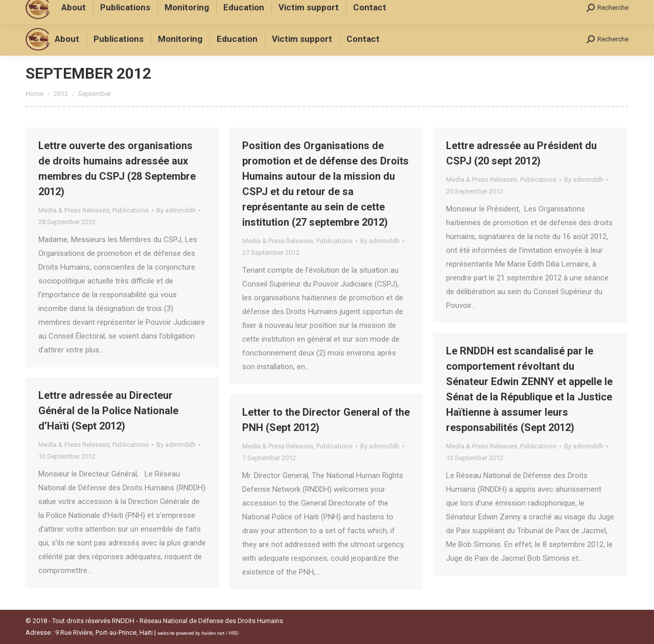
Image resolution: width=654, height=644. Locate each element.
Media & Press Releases (74, 210)
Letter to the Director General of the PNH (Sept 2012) (326, 420)
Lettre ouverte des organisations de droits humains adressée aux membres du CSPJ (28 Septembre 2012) (117, 169)
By (176, 210)
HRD (233, 633)
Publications (131, 210)
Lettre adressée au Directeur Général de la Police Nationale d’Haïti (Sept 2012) (108, 411)
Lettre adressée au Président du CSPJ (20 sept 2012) (521, 153)
